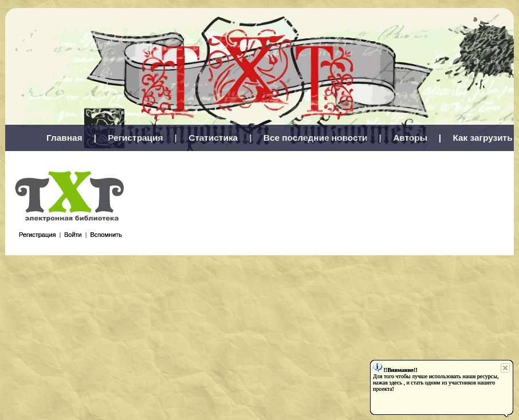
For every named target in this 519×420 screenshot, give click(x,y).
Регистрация (135, 138)
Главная (64, 138)
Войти (73, 235)
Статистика (213, 138)
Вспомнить (106, 235)
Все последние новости (316, 138)
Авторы (410, 138)
